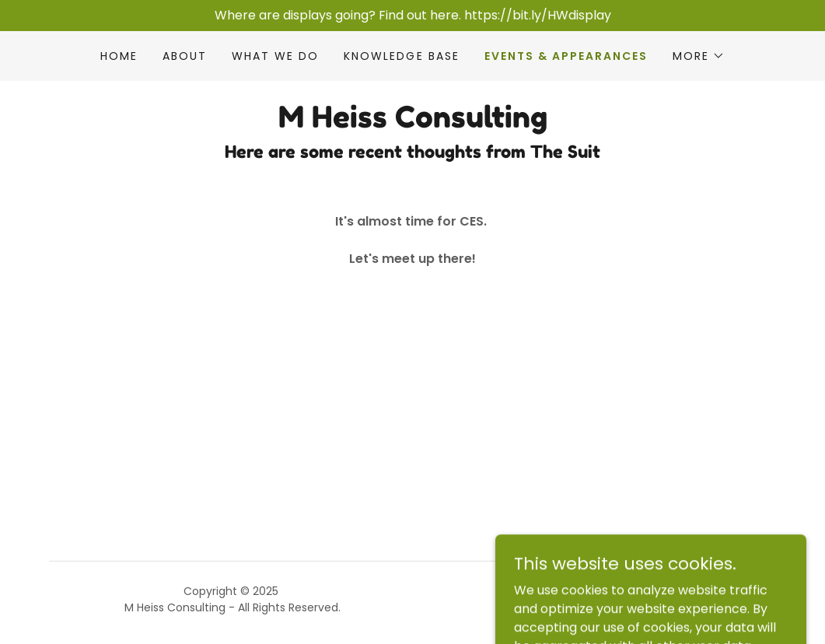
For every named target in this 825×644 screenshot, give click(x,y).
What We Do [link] (275, 56)
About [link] (185, 56)
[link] (413, 123)
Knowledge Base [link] (401, 56)
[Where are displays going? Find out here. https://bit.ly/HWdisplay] (412, 16)
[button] (699, 56)
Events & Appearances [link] (566, 56)
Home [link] (119, 56)
